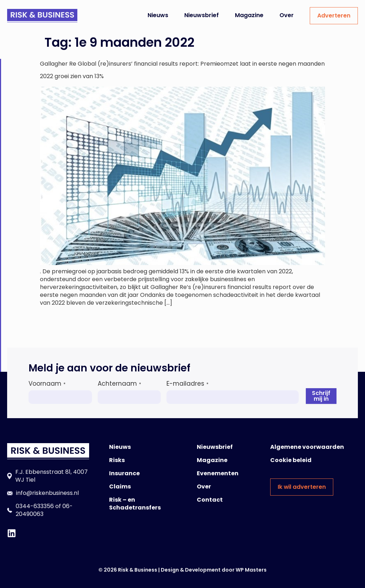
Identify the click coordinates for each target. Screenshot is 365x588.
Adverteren (334, 16)
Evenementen (218, 473)
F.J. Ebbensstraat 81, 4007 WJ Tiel (52, 476)
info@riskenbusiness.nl (47, 493)
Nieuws (158, 15)
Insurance (124, 473)
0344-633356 (35, 506)
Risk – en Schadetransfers (135, 504)
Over (287, 15)
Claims (120, 486)
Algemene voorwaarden (307, 447)
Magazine (249, 15)
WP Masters (251, 570)
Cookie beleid (291, 460)
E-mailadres (187, 384)
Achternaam (119, 384)
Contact (210, 500)
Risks (117, 460)
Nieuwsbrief (202, 15)
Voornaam (47, 384)
